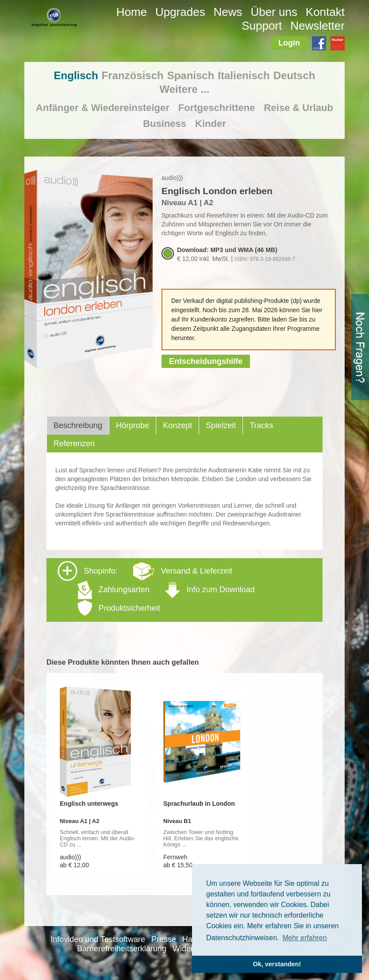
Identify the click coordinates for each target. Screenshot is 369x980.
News (228, 12)
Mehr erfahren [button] (305, 938)
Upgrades (180, 12)
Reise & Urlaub (298, 108)
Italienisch (244, 75)
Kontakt (325, 12)
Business (165, 124)
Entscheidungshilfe (206, 361)
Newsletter (317, 26)
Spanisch (191, 75)
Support (262, 26)
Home (132, 12)
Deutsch (294, 75)
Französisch (133, 75)
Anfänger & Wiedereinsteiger (103, 108)
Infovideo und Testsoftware (98, 939)
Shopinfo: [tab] (156, 589)
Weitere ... (185, 89)
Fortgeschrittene (217, 108)
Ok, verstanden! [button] (277, 964)
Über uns (274, 12)
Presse (164, 939)
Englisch (76, 75)
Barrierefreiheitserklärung (122, 949)
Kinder (211, 124)
